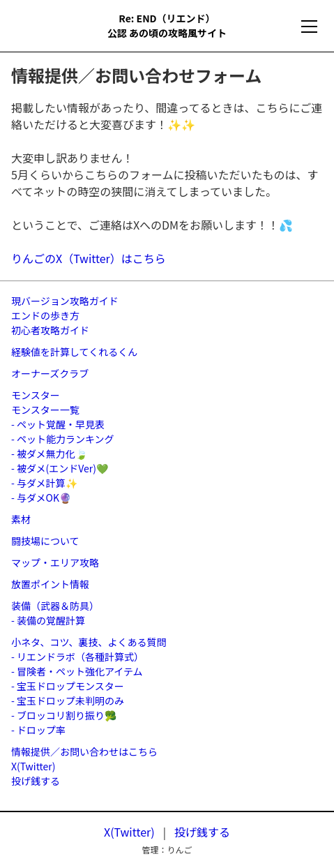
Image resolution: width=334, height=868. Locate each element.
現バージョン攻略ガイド (65, 301)
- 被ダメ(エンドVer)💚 (60, 468)
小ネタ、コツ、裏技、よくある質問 (89, 642)
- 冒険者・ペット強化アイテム (77, 671)
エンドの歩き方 (45, 315)
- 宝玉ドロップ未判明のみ (68, 701)
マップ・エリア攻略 (55, 562)
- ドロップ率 (38, 730)
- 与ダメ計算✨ (44, 483)
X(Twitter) (33, 766)
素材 (21, 519)
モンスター (36, 395)
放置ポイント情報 (50, 584)
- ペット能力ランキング (63, 439)
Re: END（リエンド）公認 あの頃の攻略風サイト (167, 25)
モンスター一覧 (45, 410)
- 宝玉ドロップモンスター (68, 686)
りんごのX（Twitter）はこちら (89, 258)
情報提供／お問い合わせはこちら (84, 751)
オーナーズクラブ (50, 373)
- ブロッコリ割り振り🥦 (64, 715)
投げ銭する (36, 781)
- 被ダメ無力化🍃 (49, 454)
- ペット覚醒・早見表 (58, 424)
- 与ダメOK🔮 (41, 497)
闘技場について (45, 541)
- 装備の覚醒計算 (48, 620)
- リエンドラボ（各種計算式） (77, 657)
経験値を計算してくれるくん (74, 352)
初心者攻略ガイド (50, 330)
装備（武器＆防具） (55, 606)
